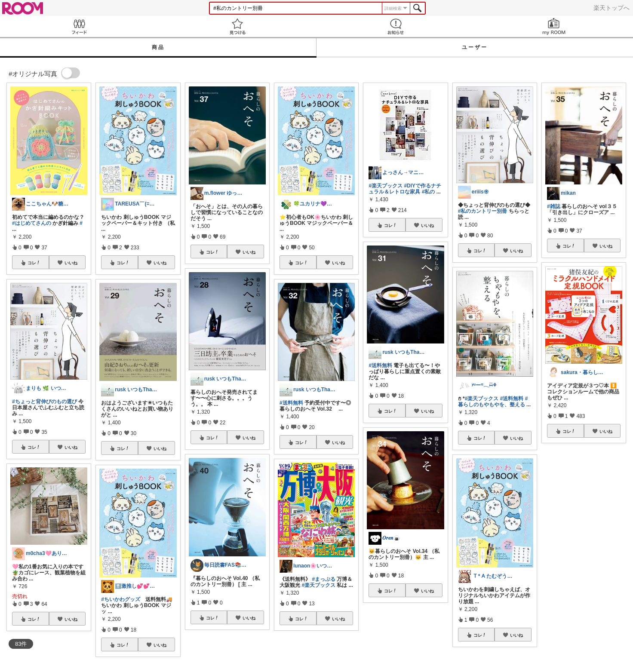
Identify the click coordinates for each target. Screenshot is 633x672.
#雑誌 (554, 206)
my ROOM (554, 26)
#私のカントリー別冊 (483, 211)
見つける (237, 26)
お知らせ (396, 26)
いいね (71, 263)
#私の (429, 192)
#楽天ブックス (318, 585)
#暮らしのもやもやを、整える (493, 402)
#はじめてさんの (32, 223)
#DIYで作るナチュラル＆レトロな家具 (405, 189)
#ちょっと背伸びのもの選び (45, 402)
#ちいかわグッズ (121, 599)
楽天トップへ (611, 8)
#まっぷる (324, 579)
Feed (79, 26)
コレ (34, 263)
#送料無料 (291, 403)
